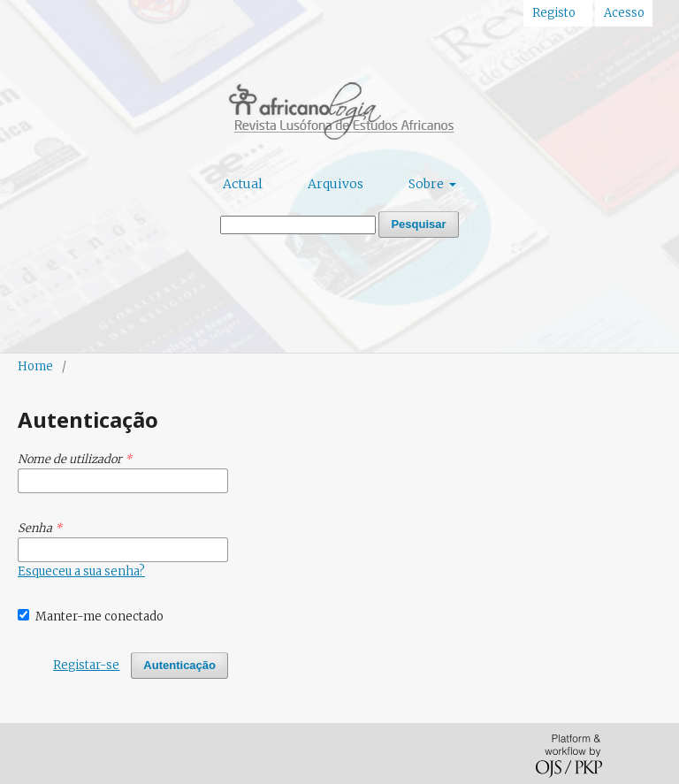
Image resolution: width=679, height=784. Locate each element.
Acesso (624, 13)
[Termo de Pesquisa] (298, 225)
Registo (554, 13)
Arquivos (336, 184)
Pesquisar (418, 224)
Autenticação (179, 665)
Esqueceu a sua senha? (81, 571)
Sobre (427, 184)
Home (35, 366)
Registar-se (86, 665)
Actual (243, 184)
